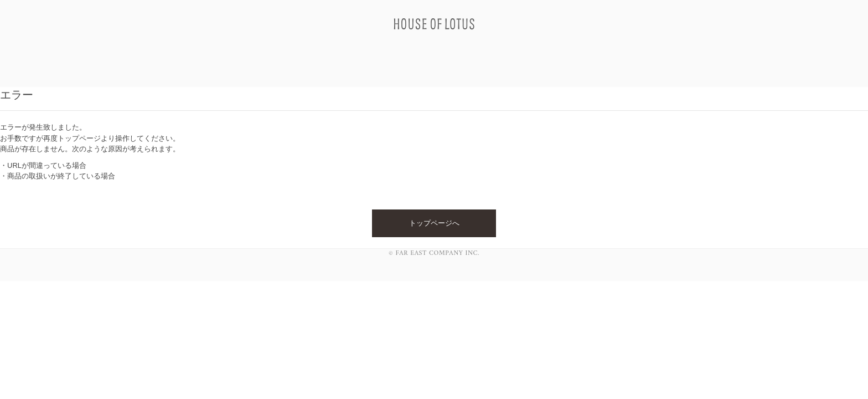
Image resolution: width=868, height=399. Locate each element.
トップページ (79, 138)
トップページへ (434, 223)
